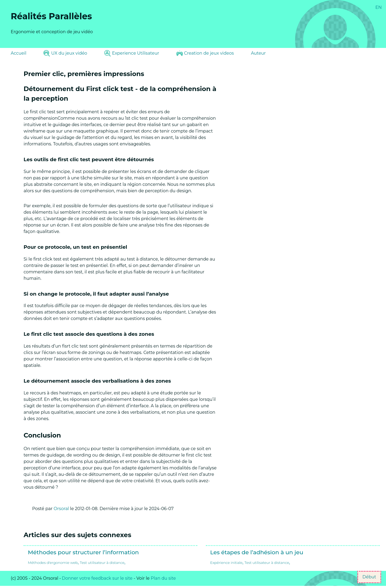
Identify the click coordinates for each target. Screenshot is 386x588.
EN (378, 7)
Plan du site (163, 578)
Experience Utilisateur (132, 53)
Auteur (258, 53)
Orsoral (61, 509)
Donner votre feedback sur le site (97, 578)
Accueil (18, 53)
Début (369, 577)
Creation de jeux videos (205, 53)
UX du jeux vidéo (65, 53)
